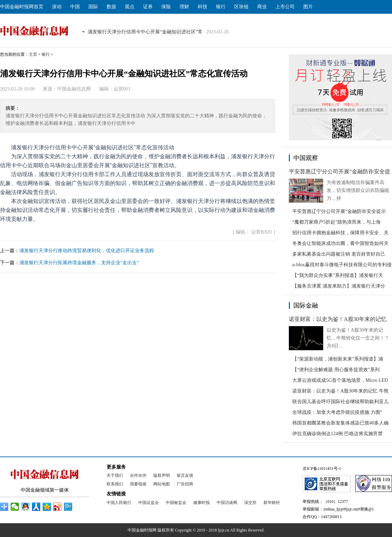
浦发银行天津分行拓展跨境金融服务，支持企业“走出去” (79, 263)
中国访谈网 (227, 503)
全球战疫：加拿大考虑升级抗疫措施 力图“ (337, 412)
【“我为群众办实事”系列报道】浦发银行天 (338, 275)
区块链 (241, 7)
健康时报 (202, 503)
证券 (148, 7)
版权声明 (162, 475)
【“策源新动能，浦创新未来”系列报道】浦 (338, 359)
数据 (111, 7)
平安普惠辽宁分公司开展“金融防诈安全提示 (339, 211)
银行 (221, 7)
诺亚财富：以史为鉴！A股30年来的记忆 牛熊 (340, 391)
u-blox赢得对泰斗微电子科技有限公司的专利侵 (342, 265)
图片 (308, 7)
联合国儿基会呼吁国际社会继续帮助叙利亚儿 (340, 402)
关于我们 (115, 475)
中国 (75, 7)
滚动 (57, 7)
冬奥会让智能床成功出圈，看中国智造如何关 (340, 243)
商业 (262, 7)
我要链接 (138, 484)
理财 (184, 7)
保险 (166, 7)
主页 (33, 54)
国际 (93, 7)
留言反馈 (185, 475)
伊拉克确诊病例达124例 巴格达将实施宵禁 (337, 434)
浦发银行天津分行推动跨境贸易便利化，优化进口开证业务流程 (87, 251)
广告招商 (185, 484)
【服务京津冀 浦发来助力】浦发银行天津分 (339, 286)
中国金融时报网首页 (22, 7)
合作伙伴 (138, 475)
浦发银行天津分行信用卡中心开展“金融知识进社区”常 (145, 32)
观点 (130, 7)
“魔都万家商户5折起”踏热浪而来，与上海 (336, 222)
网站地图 (162, 484)
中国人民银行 (119, 503)
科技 (203, 7)
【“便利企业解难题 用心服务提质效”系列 (336, 370)
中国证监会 (149, 503)
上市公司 (285, 7)
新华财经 (272, 503)
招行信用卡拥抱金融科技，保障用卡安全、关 (340, 233)
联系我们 (115, 484)
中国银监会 (176, 503)
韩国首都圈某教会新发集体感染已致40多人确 (340, 423)
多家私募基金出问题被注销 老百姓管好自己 (339, 254)
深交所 (250, 503)
